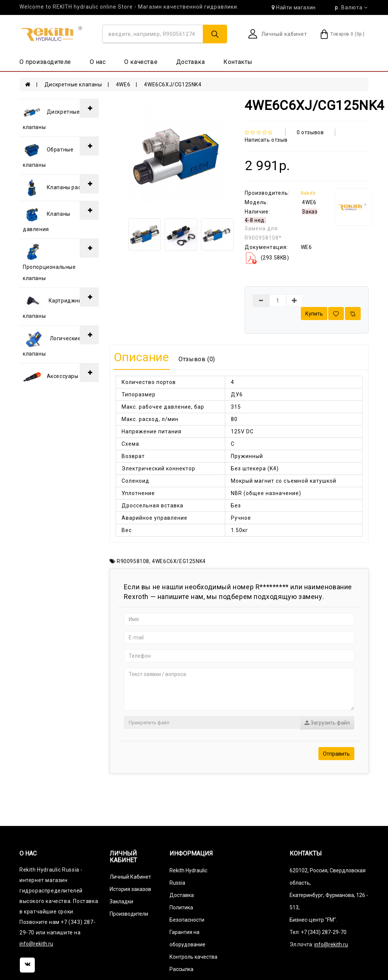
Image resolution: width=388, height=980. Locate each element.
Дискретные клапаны (73, 85)
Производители (129, 914)
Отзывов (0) (197, 359)
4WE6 (123, 85)
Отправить (336, 754)
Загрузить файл (327, 723)
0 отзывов (310, 132)
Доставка (191, 62)
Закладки (121, 901)
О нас (98, 62)
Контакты (238, 62)
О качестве (141, 62)
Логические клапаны (52, 343)
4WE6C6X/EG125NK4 (179, 561)
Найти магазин (294, 7)
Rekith (308, 193)
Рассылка (181, 969)
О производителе (45, 62)
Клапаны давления (47, 219)
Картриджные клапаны (54, 305)
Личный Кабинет (130, 877)
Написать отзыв (266, 140)
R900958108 (133, 561)
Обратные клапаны (48, 154)
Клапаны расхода (58, 188)
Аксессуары (51, 377)
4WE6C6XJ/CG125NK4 (173, 85)
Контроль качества (193, 957)
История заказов (130, 889)
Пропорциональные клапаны (49, 262)
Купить (314, 314)
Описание (141, 357)
